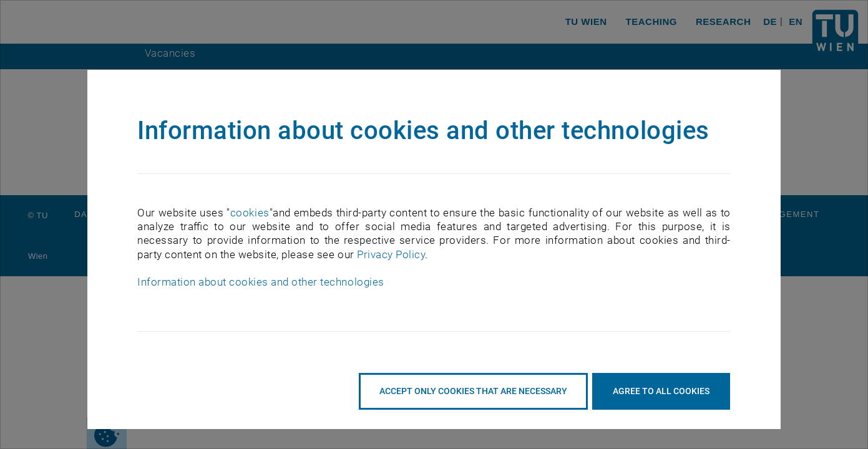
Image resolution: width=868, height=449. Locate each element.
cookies (250, 213)
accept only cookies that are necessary (473, 391)
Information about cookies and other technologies (261, 282)
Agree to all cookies (661, 391)
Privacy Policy (391, 254)
